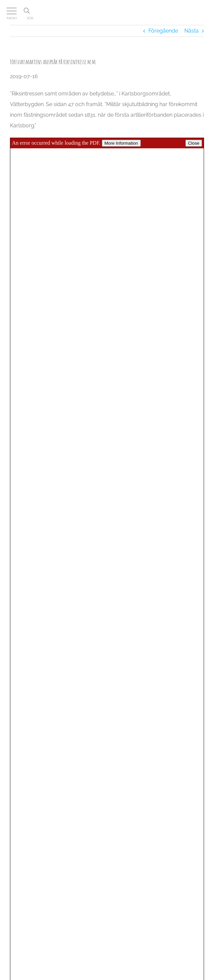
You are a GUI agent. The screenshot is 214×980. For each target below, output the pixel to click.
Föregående (163, 31)
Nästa (192, 31)
